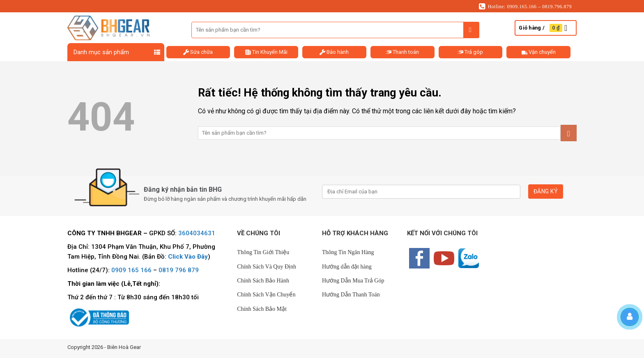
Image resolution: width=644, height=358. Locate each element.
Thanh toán (402, 52)
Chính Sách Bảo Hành (263, 281)
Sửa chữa (198, 52)
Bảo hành (334, 52)
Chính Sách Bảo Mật (262, 309)
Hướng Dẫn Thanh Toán (351, 295)
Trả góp (470, 52)
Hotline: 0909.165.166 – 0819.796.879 (525, 7)
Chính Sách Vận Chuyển (266, 295)
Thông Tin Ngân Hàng (348, 252)
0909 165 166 (131, 270)
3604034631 (197, 233)
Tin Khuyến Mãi (266, 52)
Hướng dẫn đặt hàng (347, 267)
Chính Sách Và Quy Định (267, 267)
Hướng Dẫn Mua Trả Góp (353, 281)
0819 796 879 (179, 270)
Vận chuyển (539, 52)
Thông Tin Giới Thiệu (263, 252)
